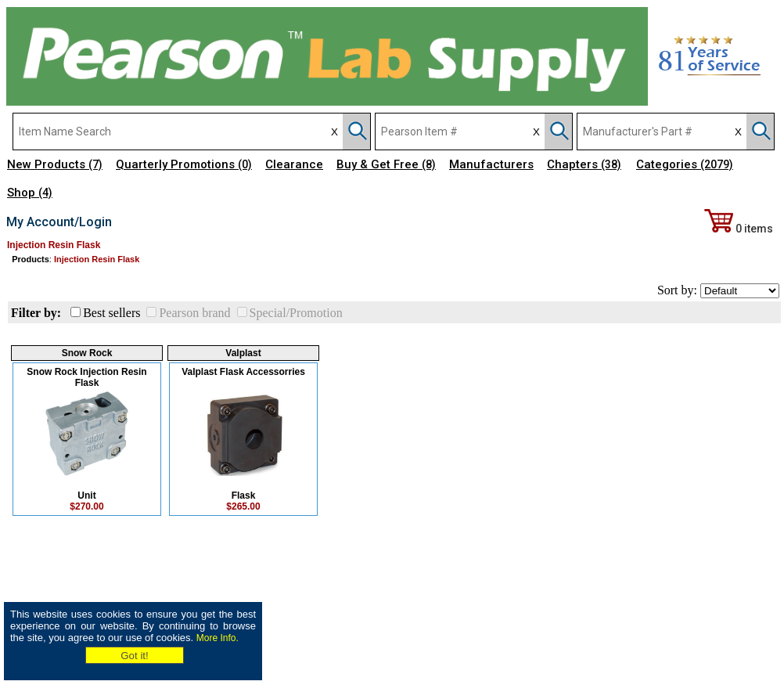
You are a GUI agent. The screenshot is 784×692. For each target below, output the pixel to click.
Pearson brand (194, 313)
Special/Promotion (296, 313)
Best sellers (111, 313)
